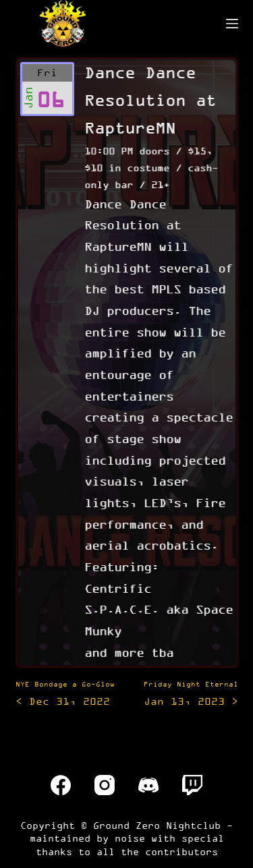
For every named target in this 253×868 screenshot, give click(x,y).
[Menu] (232, 24)
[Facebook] (61, 785)
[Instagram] (105, 785)
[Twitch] (192, 785)
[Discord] (148, 785)
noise (130, 838)
